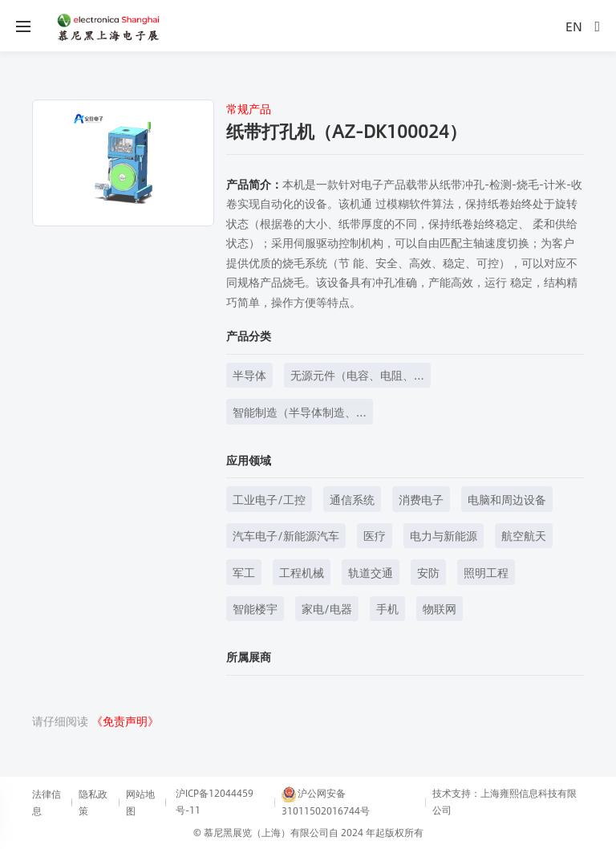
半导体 (249, 375)
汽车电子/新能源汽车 (286, 535)
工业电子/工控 (269, 499)
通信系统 (352, 499)
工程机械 (302, 572)
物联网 (440, 608)
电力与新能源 (444, 535)
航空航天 (524, 535)
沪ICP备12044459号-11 (215, 801)
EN (574, 26)
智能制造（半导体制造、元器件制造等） (294, 414)
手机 (387, 608)
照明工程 (486, 572)
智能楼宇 (255, 608)
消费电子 (421, 499)
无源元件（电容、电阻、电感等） (352, 377)
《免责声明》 (125, 721)
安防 (428, 572)
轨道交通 (371, 572)
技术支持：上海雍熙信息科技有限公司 (505, 801)
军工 (244, 572)
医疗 (375, 535)
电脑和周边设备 (507, 499)
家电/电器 (327, 608)
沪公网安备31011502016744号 (326, 802)
